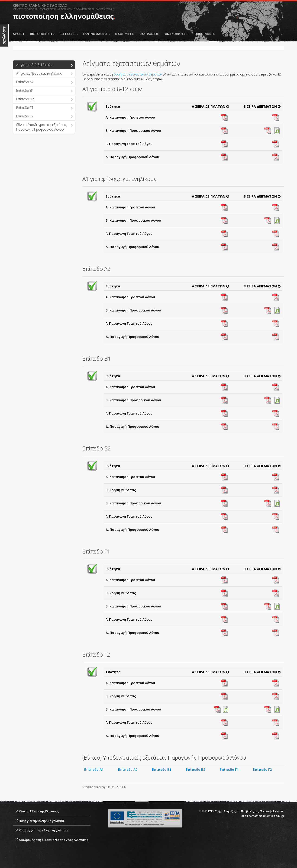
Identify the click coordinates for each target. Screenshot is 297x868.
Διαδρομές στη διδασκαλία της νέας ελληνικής (53, 840)
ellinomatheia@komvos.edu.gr (265, 816)
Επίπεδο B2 (45, 99)
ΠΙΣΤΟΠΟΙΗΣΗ (42, 34)
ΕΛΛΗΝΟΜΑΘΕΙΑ (96, 34)
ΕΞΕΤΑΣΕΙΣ (68, 34)
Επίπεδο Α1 (94, 769)
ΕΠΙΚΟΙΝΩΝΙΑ (205, 34)
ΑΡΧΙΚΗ (18, 34)
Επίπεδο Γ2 (45, 116)
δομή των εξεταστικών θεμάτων (138, 74)
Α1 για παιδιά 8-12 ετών (45, 65)
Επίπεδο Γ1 (45, 108)
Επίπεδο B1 (45, 91)
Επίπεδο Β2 (195, 769)
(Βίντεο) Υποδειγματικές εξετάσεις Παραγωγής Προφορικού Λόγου (45, 127)
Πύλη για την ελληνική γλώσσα (41, 821)
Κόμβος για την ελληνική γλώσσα (43, 830)
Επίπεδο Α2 (45, 82)
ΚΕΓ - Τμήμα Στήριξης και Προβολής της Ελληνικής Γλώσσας (246, 811)
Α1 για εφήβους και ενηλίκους (45, 74)
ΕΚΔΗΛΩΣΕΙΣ (149, 34)
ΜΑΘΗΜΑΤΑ (124, 34)
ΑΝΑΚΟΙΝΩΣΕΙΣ (177, 34)
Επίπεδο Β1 (162, 769)
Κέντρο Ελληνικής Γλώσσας (39, 811)
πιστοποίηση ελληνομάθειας (63, 16)
